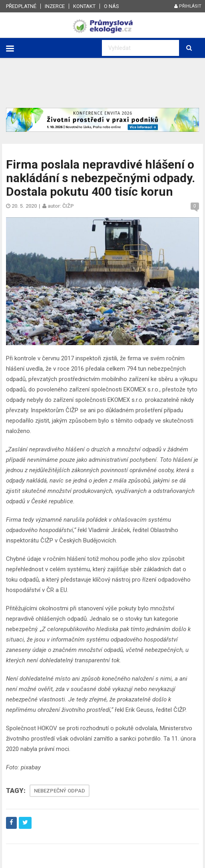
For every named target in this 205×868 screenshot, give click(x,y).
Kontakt (84, 6)
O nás (111, 6)
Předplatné (21, 6)
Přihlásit (188, 6)
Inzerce (55, 6)
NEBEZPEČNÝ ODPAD (60, 791)
